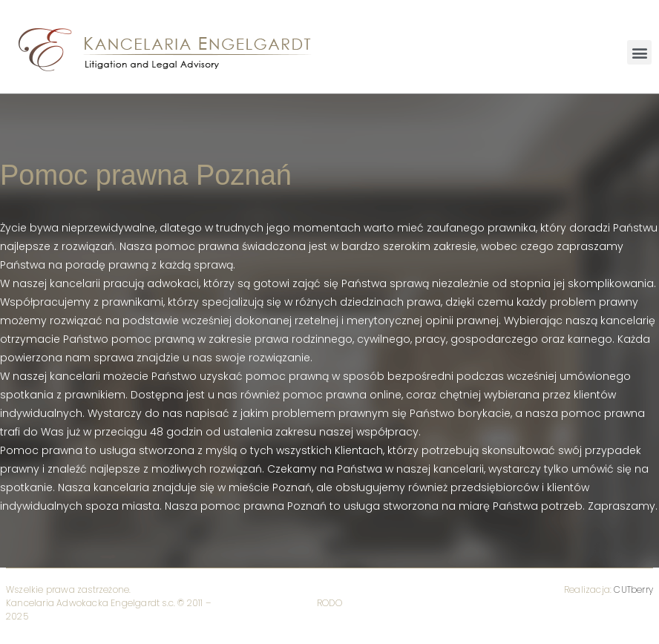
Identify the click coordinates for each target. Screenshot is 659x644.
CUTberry (633, 589)
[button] (639, 52)
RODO (329, 603)
